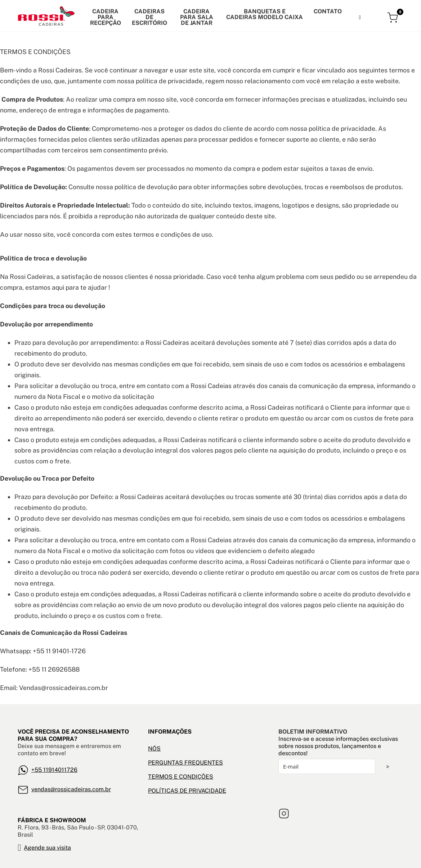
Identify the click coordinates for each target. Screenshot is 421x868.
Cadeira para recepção (106, 17)
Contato (328, 12)
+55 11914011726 (54, 770)
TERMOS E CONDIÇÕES (181, 777)
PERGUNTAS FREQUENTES (185, 763)
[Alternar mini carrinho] (393, 17)
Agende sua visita (47, 848)
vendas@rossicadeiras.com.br (71, 789)
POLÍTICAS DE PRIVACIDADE (187, 791)
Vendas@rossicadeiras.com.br (64, 688)
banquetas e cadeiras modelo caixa (265, 14)
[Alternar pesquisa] (360, 17)
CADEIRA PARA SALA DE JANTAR (197, 17)
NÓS (154, 749)
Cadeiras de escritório (149, 17)
